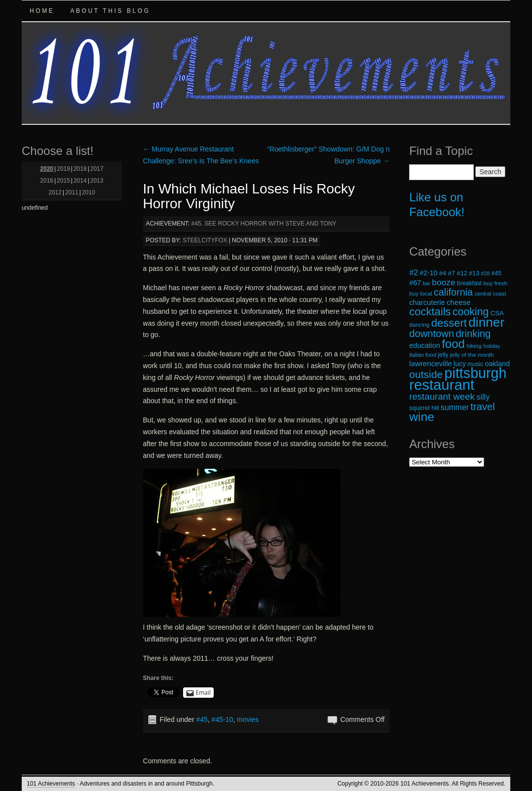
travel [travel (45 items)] (482, 407)
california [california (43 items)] (453, 292)
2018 (80, 169)
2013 (97, 181)
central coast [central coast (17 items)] (490, 294)
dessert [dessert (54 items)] (449, 323)
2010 (89, 192)
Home (42, 11)
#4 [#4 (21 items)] (443, 273)
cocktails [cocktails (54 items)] (430, 312)
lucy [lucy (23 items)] (460, 364)
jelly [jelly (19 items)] (443, 355)
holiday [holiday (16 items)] (492, 346)
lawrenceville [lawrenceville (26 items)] (431, 363)
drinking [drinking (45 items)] (474, 334)
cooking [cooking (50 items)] (471, 312)
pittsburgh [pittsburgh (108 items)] (476, 373)
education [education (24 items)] (425, 345)
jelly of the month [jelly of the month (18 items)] (472, 355)
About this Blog (110, 11)
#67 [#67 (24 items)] (415, 283)
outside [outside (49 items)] (426, 374)
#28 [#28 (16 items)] (486, 273)
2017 (97, 169)
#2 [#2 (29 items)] (414, 272)
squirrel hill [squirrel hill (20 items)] (424, 408)
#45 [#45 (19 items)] (496, 273)
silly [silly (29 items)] (483, 397)
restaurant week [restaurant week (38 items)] (442, 396)
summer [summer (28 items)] (455, 407)
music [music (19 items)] (475, 364)
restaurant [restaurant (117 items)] (442, 385)
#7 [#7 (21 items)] (452, 273)
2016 (47, 181)
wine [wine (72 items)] (422, 417)
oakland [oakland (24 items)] (498, 364)
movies (248, 719)
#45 (202, 719)
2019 (63, 169)
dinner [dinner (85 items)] (486, 322)
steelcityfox (205, 240)
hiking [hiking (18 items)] (474, 346)
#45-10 (223, 719)
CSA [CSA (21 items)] (497, 313)
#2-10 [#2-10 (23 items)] (429, 273)
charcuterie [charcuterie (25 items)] (427, 302)
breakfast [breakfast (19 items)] (469, 283)
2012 (55, 192)
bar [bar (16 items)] (427, 283)
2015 (63, 181)
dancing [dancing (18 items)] (419, 324)
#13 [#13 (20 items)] (474, 273)
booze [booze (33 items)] (443, 282)
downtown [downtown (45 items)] (432, 334)
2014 (80, 181)
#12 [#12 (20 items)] (462, 273)
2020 (47, 169)
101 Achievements (51, 784)
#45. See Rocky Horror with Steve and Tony (264, 224)
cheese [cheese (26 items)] (459, 302)
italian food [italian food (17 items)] (423, 355)
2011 (72, 192)
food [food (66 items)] (453, 344)
